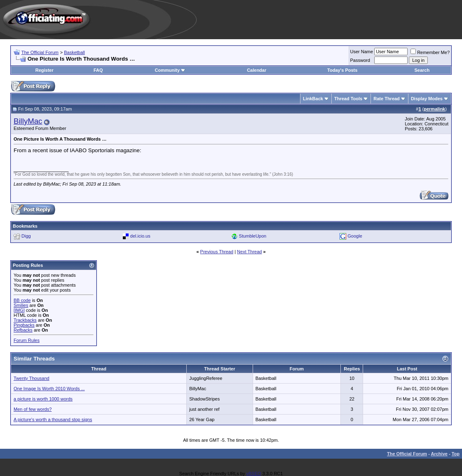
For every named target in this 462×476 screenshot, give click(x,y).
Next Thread (249, 252)
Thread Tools (348, 99)
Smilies (21, 305)
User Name (362, 52)
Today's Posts (342, 70)
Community (170, 70)
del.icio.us (140, 236)
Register (45, 70)
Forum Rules (27, 340)
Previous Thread (217, 252)
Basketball (74, 52)
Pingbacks (24, 325)
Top (456, 454)
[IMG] (19, 310)
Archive (439, 454)
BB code (22, 300)
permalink (434, 109)
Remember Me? (430, 52)
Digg (26, 236)
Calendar (257, 70)
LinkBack (313, 99)
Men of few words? (33, 409)
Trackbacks (25, 320)
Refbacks (23, 330)
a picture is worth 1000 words (43, 399)
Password (360, 60)
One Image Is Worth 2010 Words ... (49, 389)
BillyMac (28, 121)
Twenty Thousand (32, 378)
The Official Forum (40, 52)
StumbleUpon (253, 236)
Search (422, 70)
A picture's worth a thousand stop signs (53, 419)
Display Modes (427, 99)
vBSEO (253, 474)
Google (355, 236)
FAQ (98, 70)
